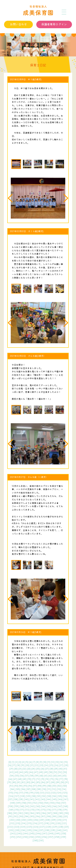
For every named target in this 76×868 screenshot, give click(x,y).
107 (28, 789)
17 (14, 765)
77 (61, 779)
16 (10, 765)
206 (36, 820)
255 (38, 837)
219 (52, 823)
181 (15, 813)
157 (64, 803)
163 (38, 806)
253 (25, 837)
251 (13, 837)
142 (37, 799)
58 (32, 776)
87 (48, 782)
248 (51, 834)
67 (15, 779)
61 (46, 776)
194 (27, 817)
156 (58, 803)
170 (17, 810)
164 (43, 806)
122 (48, 793)
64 (59, 776)
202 (12, 820)
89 (58, 782)
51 (55, 772)
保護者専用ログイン (54, 24)
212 (12, 823)
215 (29, 823)
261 (41, 840)
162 (32, 806)
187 (49, 813)
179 (65, 810)
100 (49, 786)
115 (11, 793)
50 (51, 772)
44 (21, 772)
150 (24, 803)
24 (46, 765)
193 (21, 817)
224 (23, 827)
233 (17, 830)
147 (66, 799)
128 (22, 796)
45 (26, 772)
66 (10, 779)
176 (49, 810)
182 (21, 813)
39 (56, 769)
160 (22, 806)
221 (64, 823)
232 (11, 830)
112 (54, 789)
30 (16, 769)
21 (32, 765)
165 (49, 806)
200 (60, 817)
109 (39, 789)
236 (35, 830)
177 (54, 810)
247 (44, 834)
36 (42, 769)
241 (65, 830)
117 (21, 793)
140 (26, 799)
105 (18, 789)
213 (18, 823)
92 (11, 786)
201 (65, 817)
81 (19, 782)
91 (67, 782)
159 (16, 806)
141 (32, 799)
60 (41, 776)
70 (29, 779)
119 (31, 793)
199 (54, 817)
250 (63, 834)
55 (17, 776)
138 (16, 799)
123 (53, 793)
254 (31, 837)
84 (33, 782)
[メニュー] (64, 12)
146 (60, 799)
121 (42, 793)
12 (53, 762)
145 (54, 799)
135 (60, 796)
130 (34, 796)
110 (44, 789)
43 (16, 772)
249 (57, 834)
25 (51, 765)
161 (27, 806)
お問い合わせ (18, 24)
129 (28, 796)
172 (27, 810)
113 (59, 789)
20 (27, 765)
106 (23, 789)
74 (47, 779)
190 (66, 813)
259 (63, 837)
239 (53, 830)
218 (46, 823)
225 (29, 827)
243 (19, 834)
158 (11, 806)
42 (12, 772)
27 (61, 765)
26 (56, 765)
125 (65, 793)
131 (39, 796)
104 (12, 789)
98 (40, 786)
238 (47, 830)
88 (53, 782)
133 (49, 796)
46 (31, 772)
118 (26, 793)
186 (44, 813)
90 (63, 782)
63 (55, 776)
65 (64, 776)
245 (32, 834)
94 (21, 786)
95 (25, 786)
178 (60, 810)
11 (49, 762)
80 (14, 782)
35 (38, 769)
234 (23, 830)
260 (35, 840)
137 (10, 799)
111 (49, 789)
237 (41, 830)
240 (59, 830)
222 (10, 827)
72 (38, 779)
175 (43, 810)
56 (22, 776)
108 (34, 789)
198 (49, 817)
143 (43, 799)
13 (57, 762)
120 (37, 793)
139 (21, 799)
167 (60, 806)
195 (32, 817)
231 (66, 827)
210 (59, 820)
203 (18, 820)
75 (52, 779)
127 (17, 796)
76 (56, 779)
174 (38, 810)
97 (35, 786)
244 (25, 834)
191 (10, 817)
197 (43, 817)
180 (10, 813)
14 (61, 762)
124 (59, 793)
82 (23, 782)
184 (32, 813)
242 (13, 834)
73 (43, 779)
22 (36, 765)
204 (24, 820)
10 (45, 762)
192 (16, 817)
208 (48, 820)
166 (55, 806)
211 (65, 820)
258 (57, 837)
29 (11, 769)
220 (58, 823)
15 (66, 762)
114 (64, 789)
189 (61, 813)
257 (50, 837)
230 (61, 827)
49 (46, 772)
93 (16, 786)
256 (44, 837)
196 (38, 817)
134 (54, 796)
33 (29, 769)
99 (44, 786)
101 (54, 786)
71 (33, 779)
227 (42, 827)
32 (24, 769)
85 (38, 782)
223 (17, 827)
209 (54, 820)
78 (66, 779)
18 (18, 765)
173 (32, 810)
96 (30, 786)
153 (41, 803)
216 (35, 823)
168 (66, 806)
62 (50, 776)
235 (29, 830)
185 (38, 813)
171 (22, 810)
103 (65, 786)
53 (65, 772)
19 (23, 765)
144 (49, 799)
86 (43, 782)
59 (37, 776)
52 (60, 772)
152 (35, 803)
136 (65, 796)
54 (12, 776)
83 (28, 782)
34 (33, 769)
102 (59, 786)
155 (52, 803)
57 (27, 776)
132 (44, 796)
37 (47, 769)
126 (11, 796)
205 (30, 820)
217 (41, 823)
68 (20, 779)
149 (18, 803)
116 (16, 793)
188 (55, 813)
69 (25, 779)
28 (66, 765)
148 (13, 803)
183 (26, 813)
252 (19, 837)
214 (23, 823)
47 (36, 772)
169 (11, 810)
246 (38, 834)
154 (46, 803)
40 (61, 769)
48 (41, 772)
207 (42, 820)
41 (65, 769)
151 (29, 803)
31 (20, 769)
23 (41, 765)
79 (9, 782)
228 (48, 827)
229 (55, 827)
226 (36, 827)
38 (51, 769)
